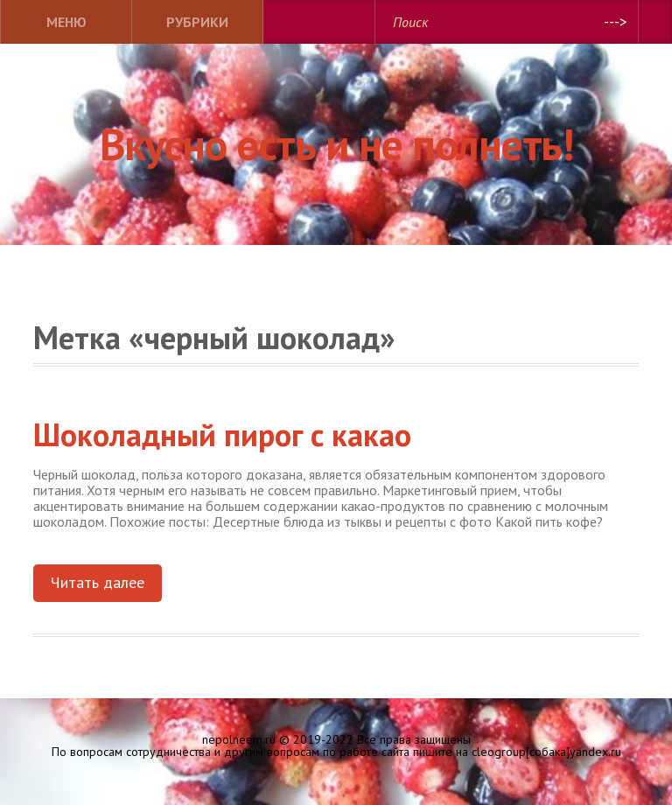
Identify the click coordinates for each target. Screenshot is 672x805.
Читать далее (98, 582)
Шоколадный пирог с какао (222, 434)
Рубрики (197, 22)
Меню (66, 22)
